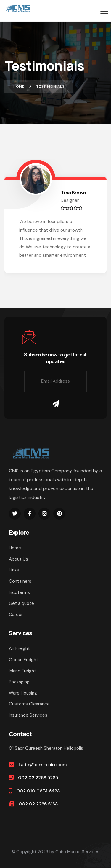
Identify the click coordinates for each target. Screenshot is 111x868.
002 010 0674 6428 (38, 791)
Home (15, 548)
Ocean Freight (24, 660)
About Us (18, 559)
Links (14, 570)
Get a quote (21, 603)
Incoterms (19, 592)
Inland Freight (22, 671)
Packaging (19, 682)
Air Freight (19, 648)
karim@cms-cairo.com (43, 765)
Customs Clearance (29, 704)
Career (16, 615)
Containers (20, 581)
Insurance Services (28, 715)
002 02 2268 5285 (38, 778)
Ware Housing (23, 693)
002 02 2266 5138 (38, 804)
